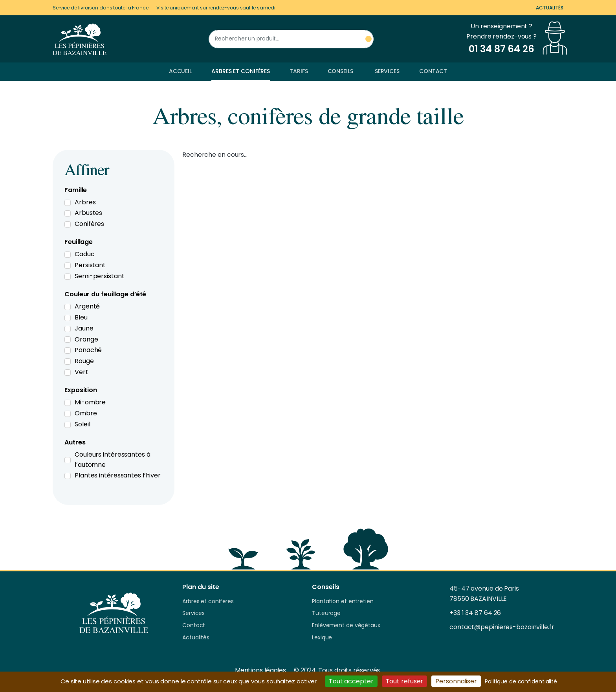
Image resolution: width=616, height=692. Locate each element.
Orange (86, 339)
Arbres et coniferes (208, 602)
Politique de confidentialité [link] (521, 681)
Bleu (81, 317)
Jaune (84, 328)
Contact (433, 71)
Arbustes (88, 213)
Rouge (84, 361)
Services (387, 71)
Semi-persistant (100, 276)
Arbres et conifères (241, 71)
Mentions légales (260, 670)
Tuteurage (326, 613)
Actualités (550, 8)
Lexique (322, 638)
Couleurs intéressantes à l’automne (113, 460)
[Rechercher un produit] (291, 39)
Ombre (86, 413)
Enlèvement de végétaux (346, 626)
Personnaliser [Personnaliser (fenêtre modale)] (456, 681)
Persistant (90, 265)
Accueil (180, 71)
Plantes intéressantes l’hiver (118, 475)
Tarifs (299, 71)
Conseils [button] (340, 71)
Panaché (88, 350)
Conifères (89, 224)
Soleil (82, 424)
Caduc (85, 254)
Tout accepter (351, 681)
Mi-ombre (90, 402)
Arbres (85, 202)
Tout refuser (405, 681)
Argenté (87, 306)
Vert (82, 372)
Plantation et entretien (343, 602)
